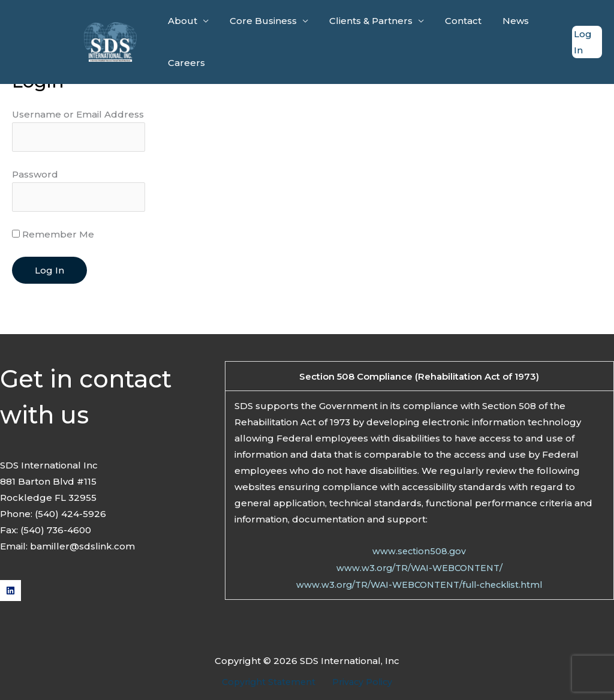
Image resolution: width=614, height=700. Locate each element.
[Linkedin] (10, 593)
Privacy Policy (361, 684)
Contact (453, 21)
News (502, 21)
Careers (185, 63)
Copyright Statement (271, 684)
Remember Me (53, 237)
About (181, 21)
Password (35, 175)
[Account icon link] (586, 42)
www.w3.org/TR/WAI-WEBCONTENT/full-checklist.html (419, 586)
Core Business (259, 21)
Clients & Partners (364, 21)
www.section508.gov (419, 554)
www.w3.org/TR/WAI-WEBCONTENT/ (419, 570)
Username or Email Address (78, 114)
